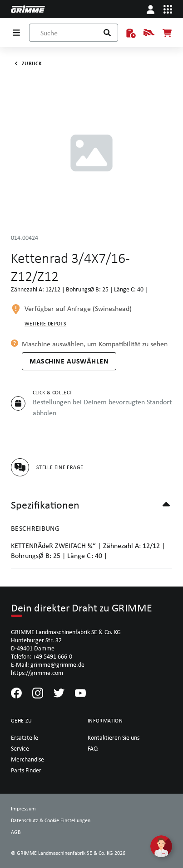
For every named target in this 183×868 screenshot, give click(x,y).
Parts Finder (26, 770)
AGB (16, 832)
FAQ (93, 748)
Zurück (26, 63)
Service (20, 748)
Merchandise (27, 759)
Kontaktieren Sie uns (114, 737)
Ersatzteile (25, 737)
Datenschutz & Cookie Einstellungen (51, 820)
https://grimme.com (37, 673)
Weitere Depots (45, 324)
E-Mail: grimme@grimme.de (48, 664)
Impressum (23, 809)
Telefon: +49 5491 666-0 (42, 656)
